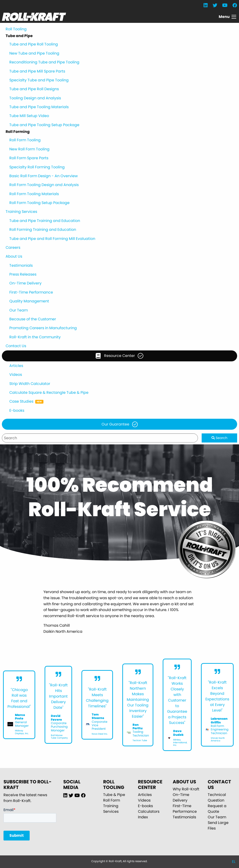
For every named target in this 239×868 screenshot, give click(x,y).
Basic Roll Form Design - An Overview (44, 176)
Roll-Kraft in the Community (35, 337)
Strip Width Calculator (30, 384)
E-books (17, 410)
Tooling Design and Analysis (35, 98)
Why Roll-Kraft (186, 789)
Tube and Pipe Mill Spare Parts (37, 71)
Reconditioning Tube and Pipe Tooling (44, 62)
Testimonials (21, 265)
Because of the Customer (33, 319)
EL (234, 862)
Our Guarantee (115, 424)
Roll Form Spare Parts (29, 158)
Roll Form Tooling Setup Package (39, 203)
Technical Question (217, 797)
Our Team (19, 310)
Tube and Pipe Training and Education (45, 221)
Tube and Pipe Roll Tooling (34, 44)
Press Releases (23, 274)
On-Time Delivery (25, 283)
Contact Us (16, 346)
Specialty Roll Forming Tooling (37, 167)
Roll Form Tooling (25, 140)
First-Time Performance (31, 292)
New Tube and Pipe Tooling (34, 53)
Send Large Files (218, 825)
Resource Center (115, 356)
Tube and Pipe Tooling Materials (39, 107)
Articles (16, 366)
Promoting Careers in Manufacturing (43, 328)
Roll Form (112, 800)
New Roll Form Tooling (29, 149)
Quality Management (29, 301)
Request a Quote (217, 809)
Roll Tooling (16, 29)
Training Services (21, 212)
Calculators (149, 811)
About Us (14, 256)
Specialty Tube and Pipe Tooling (39, 80)
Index (143, 817)
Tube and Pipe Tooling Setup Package (44, 125)
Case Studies (21, 401)
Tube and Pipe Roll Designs (34, 89)
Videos (16, 375)
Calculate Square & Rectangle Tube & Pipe (49, 393)
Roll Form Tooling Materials (34, 194)
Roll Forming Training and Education (43, 230)
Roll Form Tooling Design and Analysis (44, 185)
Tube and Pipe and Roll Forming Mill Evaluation (52, 239)
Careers (13, 247)
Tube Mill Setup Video (29, 116)
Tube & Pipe (114, 795)
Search (219, 438)
